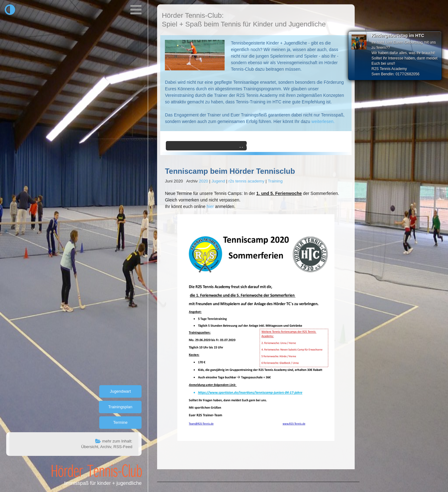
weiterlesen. (323, 121)
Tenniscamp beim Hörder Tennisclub (230, 171)
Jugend (218, 181)
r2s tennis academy (246, 181)
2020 (203, 181)
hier (210, 206)
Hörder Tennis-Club (97, 471)
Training (275, 181)
